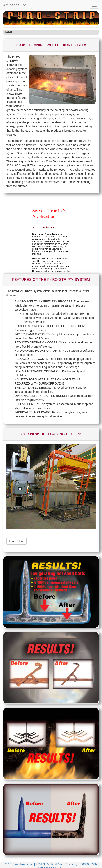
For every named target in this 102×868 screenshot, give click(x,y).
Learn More (16, 541)
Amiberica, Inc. (15, 5)
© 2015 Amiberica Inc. (20, 864)
